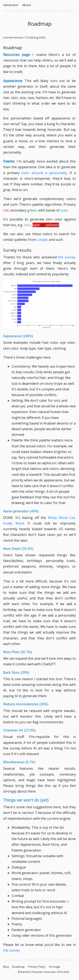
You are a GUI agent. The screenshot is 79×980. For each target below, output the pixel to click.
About (27, 5)
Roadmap (18, 967)
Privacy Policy (37, 967)
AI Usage (55, 967)
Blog (6, 967)
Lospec (42, 240)
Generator (11, 5)
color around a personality (44, 173)
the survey (67, 257)
